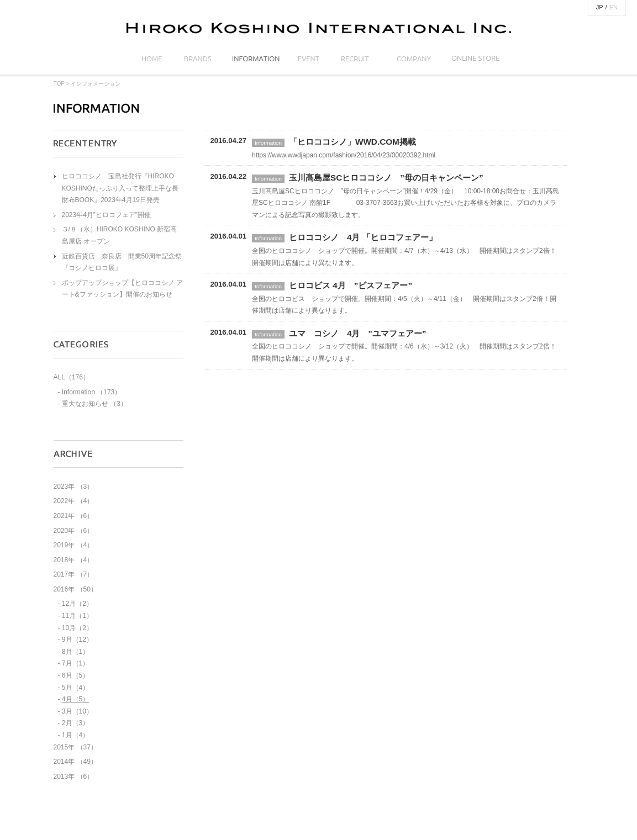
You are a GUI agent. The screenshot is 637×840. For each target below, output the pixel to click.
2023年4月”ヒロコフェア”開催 (106, 215)
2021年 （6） (74, 516)
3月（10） (77, 711)
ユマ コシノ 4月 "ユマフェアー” (357, 333)
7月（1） (75, 663)
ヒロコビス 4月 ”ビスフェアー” (351, 285)
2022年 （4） (74, 501)
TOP (59, 84)
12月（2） (77, 604)
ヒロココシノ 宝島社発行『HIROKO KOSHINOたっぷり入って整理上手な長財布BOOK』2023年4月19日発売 (120, 188)
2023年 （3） (74, 487)
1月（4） (75, 735)
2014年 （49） (75, 762)
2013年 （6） (74, 776)
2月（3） (75, 723)
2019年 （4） (74, 545)
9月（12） (77, 640)
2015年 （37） (75, 747)
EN (614, 7)
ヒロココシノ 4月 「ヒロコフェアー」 (363, 237)
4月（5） (75, 699)
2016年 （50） (75, 589)
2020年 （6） (74, 531)
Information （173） (91, 392)
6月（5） (75, 675)
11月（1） (77, 616)
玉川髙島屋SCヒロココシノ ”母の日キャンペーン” (386, 178)
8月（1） (75, 652)
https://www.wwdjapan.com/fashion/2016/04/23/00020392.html (344, 155)
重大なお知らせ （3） (94, 404)
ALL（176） (72, 377)
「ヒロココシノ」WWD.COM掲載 (352, 142)
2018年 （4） (74, 560)
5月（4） (75, 688)
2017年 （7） (74, 574)
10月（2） (77, 628)
